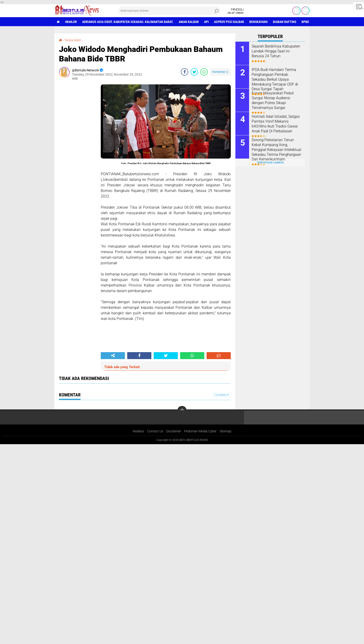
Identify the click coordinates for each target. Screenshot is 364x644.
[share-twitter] (194, 72)
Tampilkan (222, 395)
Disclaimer (174, 431)
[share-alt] (113, 356)
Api (206, 22)
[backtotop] (182, 411)
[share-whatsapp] (204, 72)
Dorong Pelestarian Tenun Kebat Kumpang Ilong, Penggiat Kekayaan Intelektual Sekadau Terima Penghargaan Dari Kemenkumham (276, 150)
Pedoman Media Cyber (200, 431)
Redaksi (138, 431)
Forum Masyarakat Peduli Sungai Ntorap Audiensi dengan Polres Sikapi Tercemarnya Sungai (273, 100)
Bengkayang (258, 22)
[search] (169, 11)
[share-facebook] (185, 72)
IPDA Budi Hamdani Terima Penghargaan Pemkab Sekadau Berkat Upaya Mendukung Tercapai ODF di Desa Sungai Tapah (275, 79)
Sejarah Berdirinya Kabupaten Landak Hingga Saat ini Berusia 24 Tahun (276, 51)
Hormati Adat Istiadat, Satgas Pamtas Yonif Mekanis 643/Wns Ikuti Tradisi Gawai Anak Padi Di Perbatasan (276, 124)
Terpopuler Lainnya (270, 163)
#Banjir (71, 22)
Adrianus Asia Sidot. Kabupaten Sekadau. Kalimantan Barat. (128, 22)
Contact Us (155, 431)
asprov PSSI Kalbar (229, 22)
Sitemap (226, 431)
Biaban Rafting (285, 22)
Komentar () (220, 72)
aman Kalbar (189, 22)
